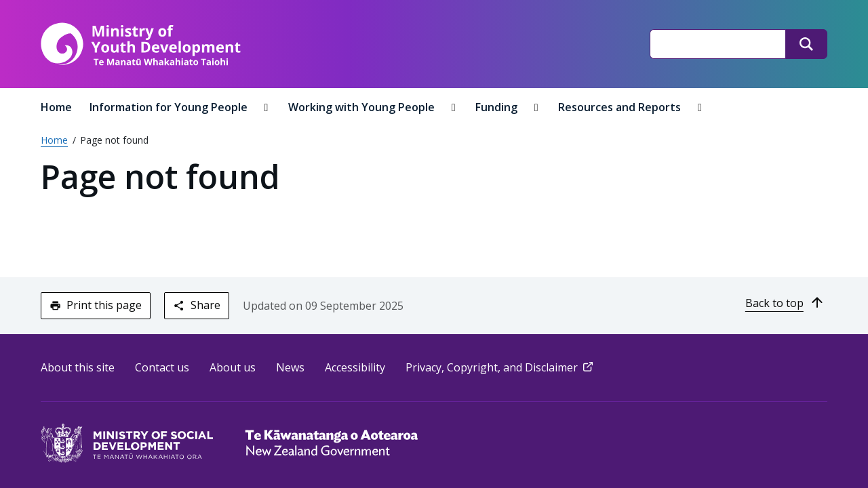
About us (233, 367)
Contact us (162, 367)
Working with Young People (363, 107)
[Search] (806, 44)
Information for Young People (170, 107)
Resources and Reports (621, 107)
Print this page (96, 305)
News (290, 367)
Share (196, 305)
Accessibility (355, 367)
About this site (78, 367)
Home (56, 107)
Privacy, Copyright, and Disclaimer (500, 367)
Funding (498, 107)
